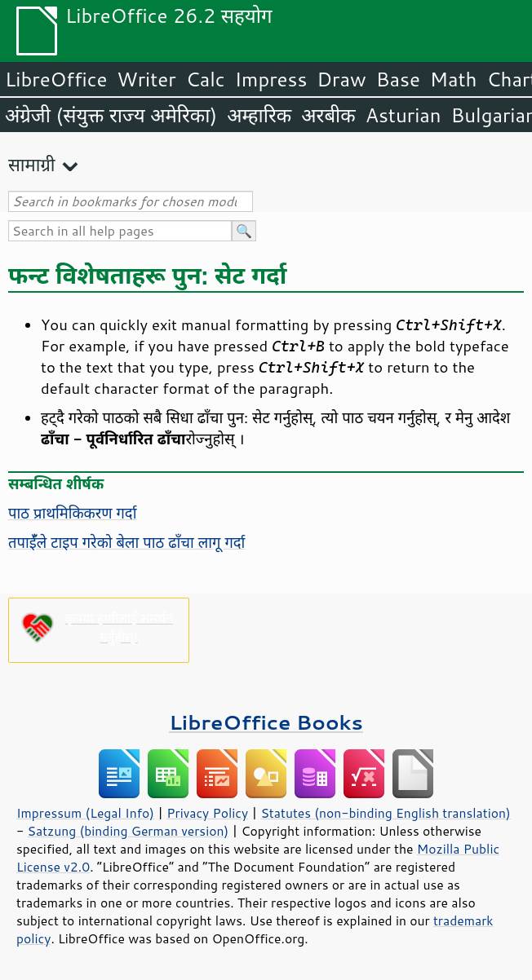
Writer (146, 79)
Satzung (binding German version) (129, 831)
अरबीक (328, 115)
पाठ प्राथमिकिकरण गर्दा (72, 513)
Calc (206, 79)
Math (454, 79)
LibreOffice (56, 79)
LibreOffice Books (266, 722)
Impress (271, 79)
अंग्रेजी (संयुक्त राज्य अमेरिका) (111, 115)
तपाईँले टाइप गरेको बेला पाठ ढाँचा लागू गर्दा (126, 542)
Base (398, 79)
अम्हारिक (259, 115)
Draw (341, 79)
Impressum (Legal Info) (85, 813)
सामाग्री (32, 164)
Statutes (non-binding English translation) (385, 813)
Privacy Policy (207, 813)
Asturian (403, 115)
